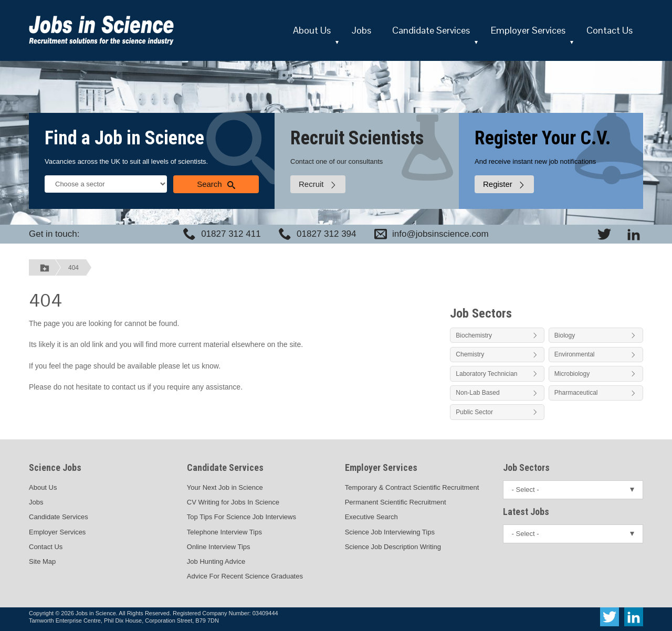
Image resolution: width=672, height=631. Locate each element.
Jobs (361, 30)
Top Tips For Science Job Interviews (241, 517)
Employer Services (528, 30)
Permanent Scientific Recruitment (396, 502)
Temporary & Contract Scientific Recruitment (412, 487)
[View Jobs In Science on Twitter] (604, 234)
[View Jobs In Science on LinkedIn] (634, 234)
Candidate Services (431, 30)
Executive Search (371, 517)
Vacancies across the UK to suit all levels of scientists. (126, 161)
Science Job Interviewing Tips (390, 532)
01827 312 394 (326, 234)
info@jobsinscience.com (440, 234)
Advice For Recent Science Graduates (245, 576)
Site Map (42, 561)
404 (73, 268)
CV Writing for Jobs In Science (233, 502)
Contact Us (610, 30)
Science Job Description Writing (393, 547)
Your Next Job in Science (225, 487)
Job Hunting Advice (216, 561)
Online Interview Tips (219, 547)
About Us (312, 30)
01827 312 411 (231, 234)
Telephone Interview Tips (224, 532)
